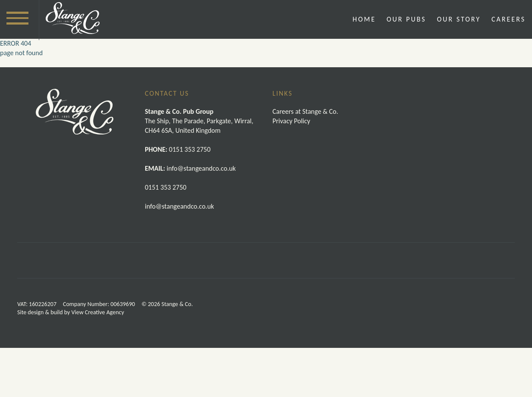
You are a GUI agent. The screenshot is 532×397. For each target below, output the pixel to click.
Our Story (459, 19)
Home (364, 19)
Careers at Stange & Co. (305, 111)
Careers (509, 19)
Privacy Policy (291, 121)
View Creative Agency (98, 361)
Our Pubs (407, 19)
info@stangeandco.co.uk (179, 206)
